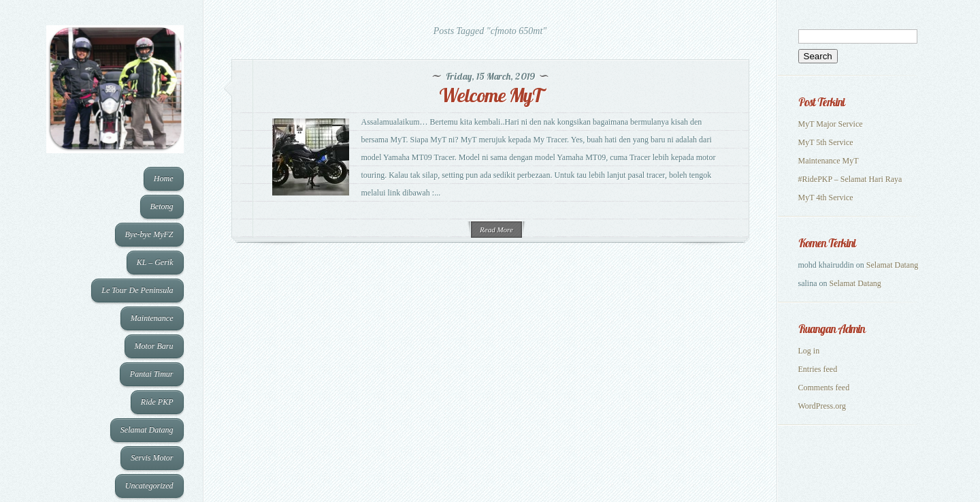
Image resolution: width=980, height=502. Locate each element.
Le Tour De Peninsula (137, 290)
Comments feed (824, 388)
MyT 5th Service (826, 142)
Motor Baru (154, 346)
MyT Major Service (831, 124)
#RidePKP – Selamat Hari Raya (850, 179)
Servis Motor (152, 458)
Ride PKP (157, 402)
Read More (496, 230)
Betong (162, 206)
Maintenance (152, 318)
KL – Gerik (155, 262)
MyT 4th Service (826, 198)
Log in (809, 351)
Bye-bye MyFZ (149, 234)
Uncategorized (149, 486)
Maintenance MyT (829, 161)
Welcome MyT (490, 95)
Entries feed (818, 369)
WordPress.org (822, 406)
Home (164, 178)
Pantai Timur (152, 374)
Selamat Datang (147, 430)
